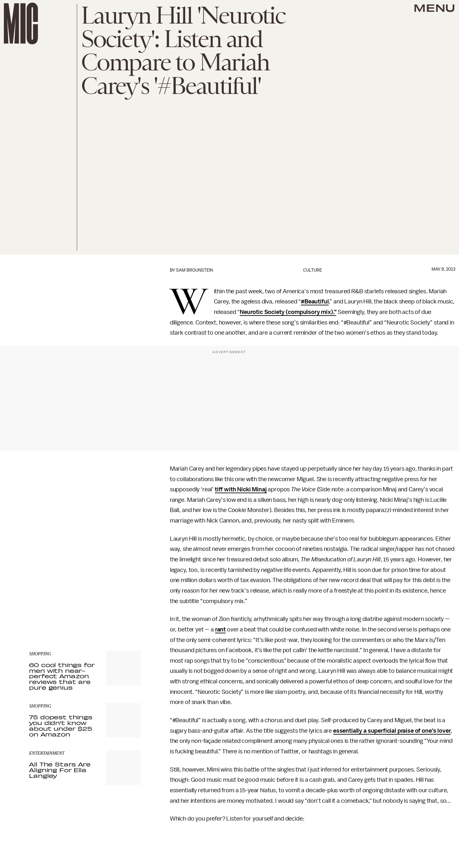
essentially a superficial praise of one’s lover (392, 731)
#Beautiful (315, 302)
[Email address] (85, 572)
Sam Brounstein (194, 270)
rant (220, 630)
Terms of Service (118, 599)
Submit (125, 590)
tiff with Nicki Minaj (241, 489)
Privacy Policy (42, 602)
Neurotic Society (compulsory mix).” (288, 312)
